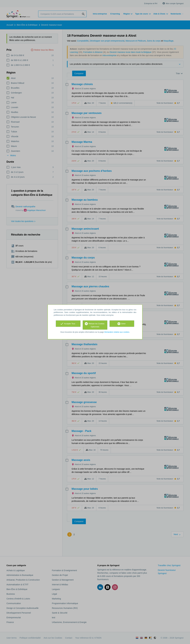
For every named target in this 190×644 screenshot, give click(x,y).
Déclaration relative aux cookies (117, 332)
